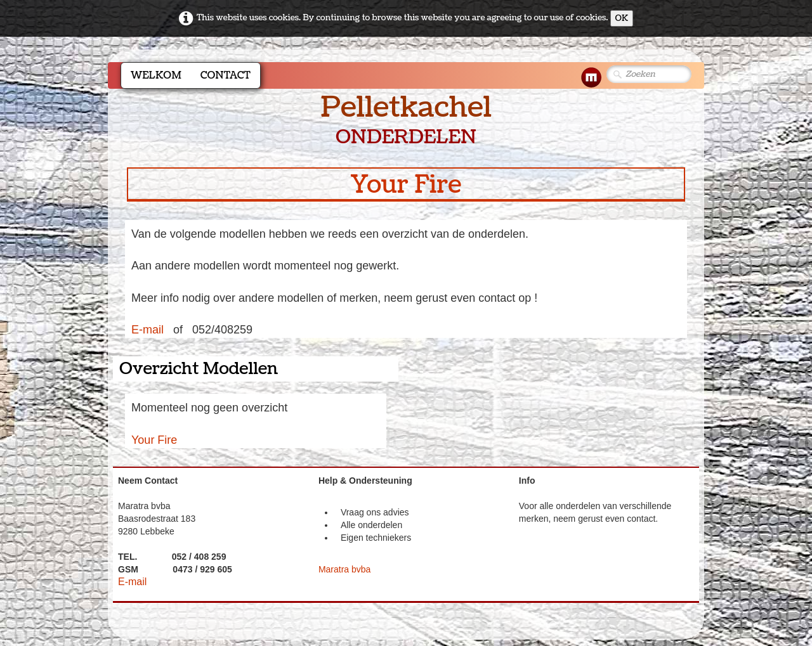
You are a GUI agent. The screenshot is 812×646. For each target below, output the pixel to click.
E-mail (147, 330)
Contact (226, 75)
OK (622, 18)
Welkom (156, 75)
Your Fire (154, 440)
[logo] (406, 120)
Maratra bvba (344, 569)
